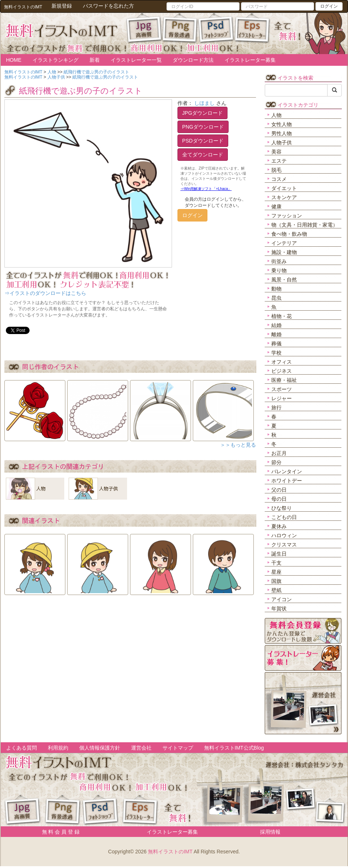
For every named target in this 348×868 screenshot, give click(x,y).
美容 (276, 152)
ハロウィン (284, 535)
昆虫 (276, 298)
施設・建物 (284, 252)
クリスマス (284, 545)
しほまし (204, 103)
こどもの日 (284, 517)
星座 (276, 572)
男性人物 (282, 133)
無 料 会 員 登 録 (58, 832)
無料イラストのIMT (170, 852)
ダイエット (284, 188)
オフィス (282, 362)
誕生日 (279, 554)
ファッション (287, 216)
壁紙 (276, 590)
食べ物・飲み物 (289, 234)
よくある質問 (22, 748)
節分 (276, 462)
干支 (276, 563)
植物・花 (282, 316)
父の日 (279, 490)
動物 (276, 289)
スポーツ (282, 389)
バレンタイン (287, 471)
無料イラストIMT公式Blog (234, 748)
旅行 (276, 408)
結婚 (276, 325)
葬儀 (276, 344)
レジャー (282, 398)
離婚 (276, 334)
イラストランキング (56, 60)
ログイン (329, 6)
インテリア (284, 243)
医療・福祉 (284, 380)
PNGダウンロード (203, 127)
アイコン (282, 599)
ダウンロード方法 (193, 60)
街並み (279, 261)
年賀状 (279, 609)
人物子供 (282, 143)
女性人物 (282, 124)
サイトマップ (178, 748)
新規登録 (62, 6)
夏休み (279, 526)
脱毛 (276, 170)
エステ (279, 161)
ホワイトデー (287, 481)
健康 (276, 206)
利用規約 (58, 748)
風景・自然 (284, 280)
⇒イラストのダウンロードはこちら (45, 293)
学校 (276, 353)
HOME (14, 60)
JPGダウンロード (202, 113)
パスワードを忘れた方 (108, 6)
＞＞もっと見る (238, 445)
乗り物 (279, 270)
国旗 (276, 581)
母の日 (279, 499)
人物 (276, 115)
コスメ (279, 179)
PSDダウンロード (203, 141)
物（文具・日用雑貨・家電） (305, 225)
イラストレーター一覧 (136, 60)
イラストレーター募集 (250, 60)
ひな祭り (282, 508)
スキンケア (284, 197)
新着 (95, 60)
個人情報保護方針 (100, 748)
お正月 (279, 453)
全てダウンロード (203, 155)
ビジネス (282, 371)
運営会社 (141, 748)
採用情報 (270, 832)
